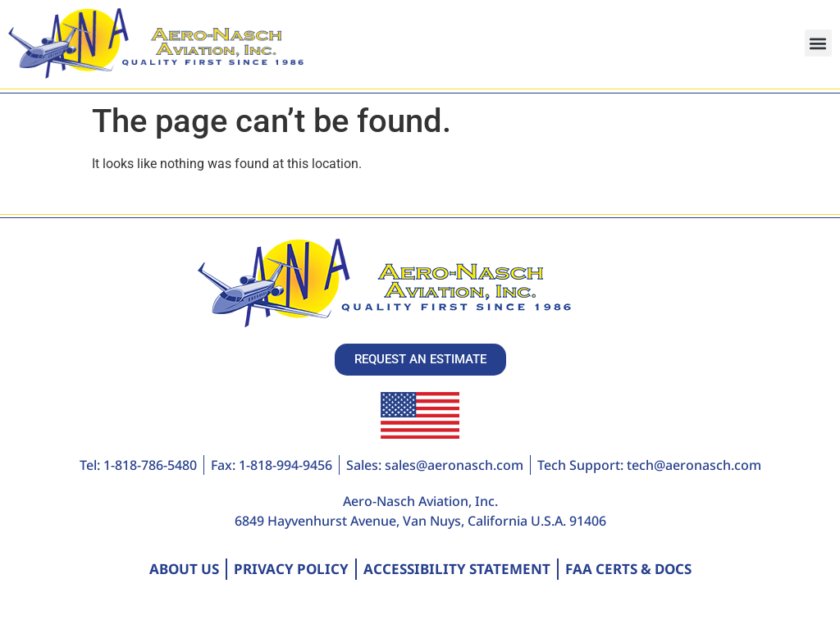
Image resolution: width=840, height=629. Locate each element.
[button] (818, 43)
